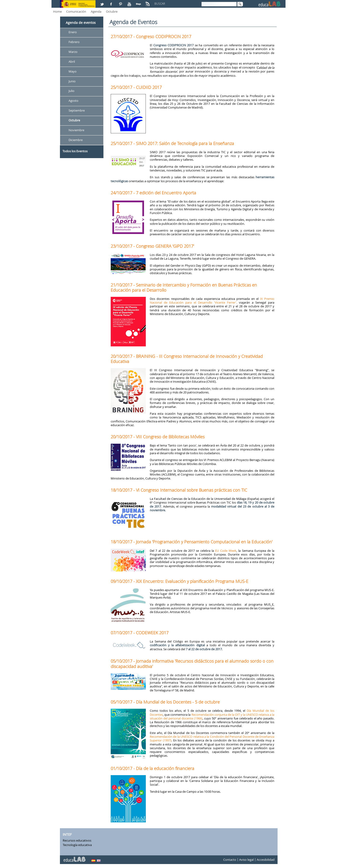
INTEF (67, 834)
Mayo (73, 71)
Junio (72, 81)
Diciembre (76, 140)
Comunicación (76, 11)
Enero (73, 32)
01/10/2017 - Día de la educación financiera (152, 768)
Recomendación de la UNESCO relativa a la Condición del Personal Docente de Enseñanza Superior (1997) (212, 738)
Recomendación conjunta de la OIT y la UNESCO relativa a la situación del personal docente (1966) (212, 716)
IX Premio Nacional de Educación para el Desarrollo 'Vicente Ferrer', (212, 301)
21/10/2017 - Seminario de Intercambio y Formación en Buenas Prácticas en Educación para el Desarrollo (184, 287)
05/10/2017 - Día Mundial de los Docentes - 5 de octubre (165, 702)
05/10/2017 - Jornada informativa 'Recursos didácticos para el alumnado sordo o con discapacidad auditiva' (192, 664)
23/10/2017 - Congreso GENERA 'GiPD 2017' (152, 246)
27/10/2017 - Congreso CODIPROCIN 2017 (151, 36)
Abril (72, 62)
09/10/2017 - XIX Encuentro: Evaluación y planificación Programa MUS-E (179, 581)
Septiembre (77, 111)
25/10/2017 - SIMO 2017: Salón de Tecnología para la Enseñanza (172, 143)
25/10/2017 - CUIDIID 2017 (136, 87)
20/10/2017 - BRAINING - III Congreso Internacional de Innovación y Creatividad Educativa (187, 359)
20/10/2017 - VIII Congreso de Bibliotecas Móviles (158, 437)
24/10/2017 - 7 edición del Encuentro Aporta (153, 193)
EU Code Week (226, 551)
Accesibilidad (266, 860)
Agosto (73, 101)
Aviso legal (246, 860)
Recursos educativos (77, 840)
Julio (71, 91)
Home (57, 11)
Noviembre (76, 130)
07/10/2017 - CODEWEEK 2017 (140, 633)
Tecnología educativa (77, 845)
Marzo (73, 52)
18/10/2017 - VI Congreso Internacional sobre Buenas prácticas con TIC (179, 490)
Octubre (112, 11)
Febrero (74, 42)
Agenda (96, 11)
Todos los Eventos (75, 151)
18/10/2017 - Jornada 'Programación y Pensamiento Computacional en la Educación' (192, 542)
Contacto (230, 860)
